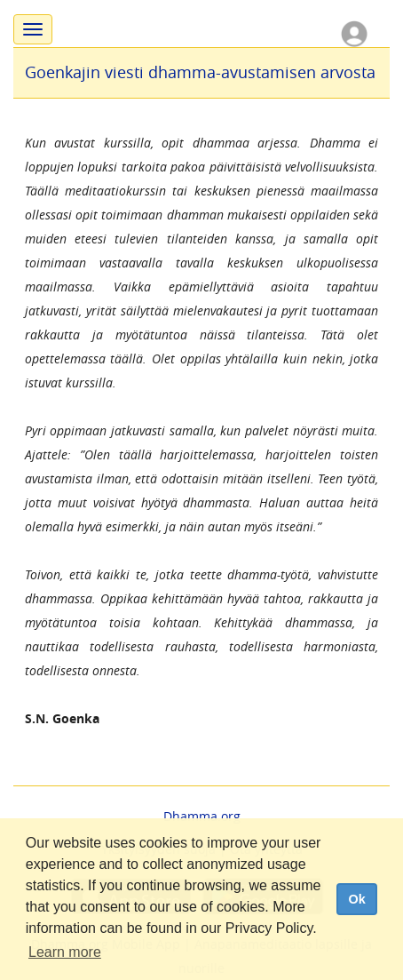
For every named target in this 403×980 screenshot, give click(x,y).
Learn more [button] (65, 952)
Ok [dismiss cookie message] (356, 899)
